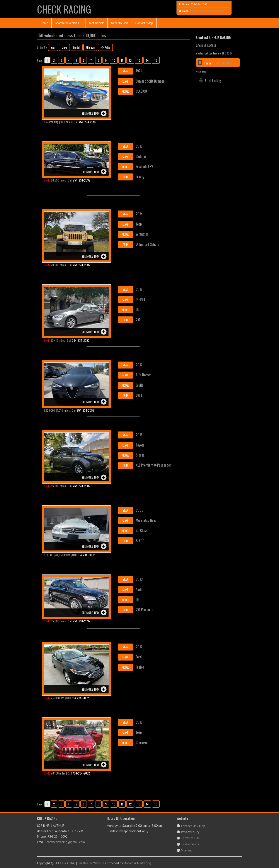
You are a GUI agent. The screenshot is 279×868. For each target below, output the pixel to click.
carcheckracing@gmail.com (207, 11)
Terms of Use (190, 838)
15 (156, 60)
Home (44, 23)
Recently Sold (120, 23)
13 (139, 60)
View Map (201, 72)
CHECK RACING (64, 9)
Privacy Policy (190, 832)
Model (77, 47)
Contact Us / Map (193, 826)
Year (53, 47)
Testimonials (97, 23)
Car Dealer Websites (92, 863)
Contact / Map (144, 23)
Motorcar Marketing (137, 863)
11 (122, 60)
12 (130, 60)
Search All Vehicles (68, 23)
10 (114, 60)
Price (105, 47)
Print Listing (213, 80)
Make (64, 47)
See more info (90, 113)
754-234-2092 (199, 4)
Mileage (90, 47)
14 (147, 60)
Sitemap (187, 850)
